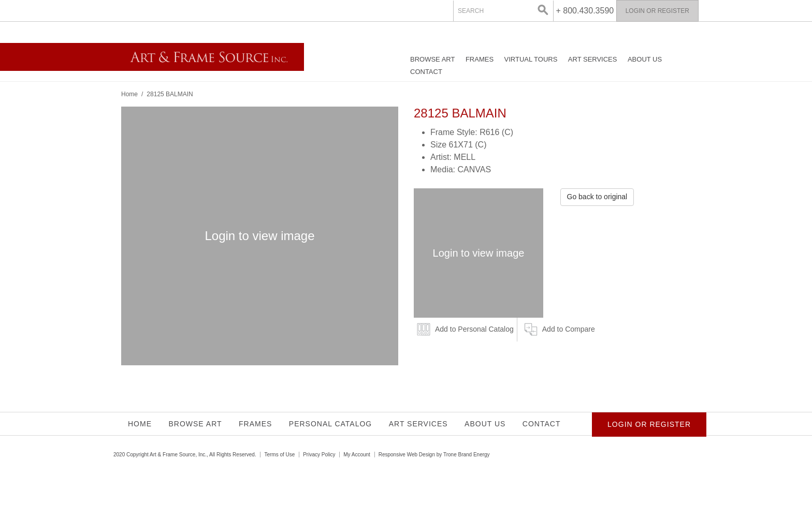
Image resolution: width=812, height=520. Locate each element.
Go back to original (597, 197)
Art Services (593, 59)
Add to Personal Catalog (474, 329)
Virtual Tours (531, 59)
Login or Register (657, 11)
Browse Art (432, 59)
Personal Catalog (330, 424)
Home (129, 94)
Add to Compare (569, 329)
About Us (645, 59)
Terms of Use (279, 455)
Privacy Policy (319, 455)
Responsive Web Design (407, 455)
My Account (357, 455)
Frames (480, 59)
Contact (426, 72)
